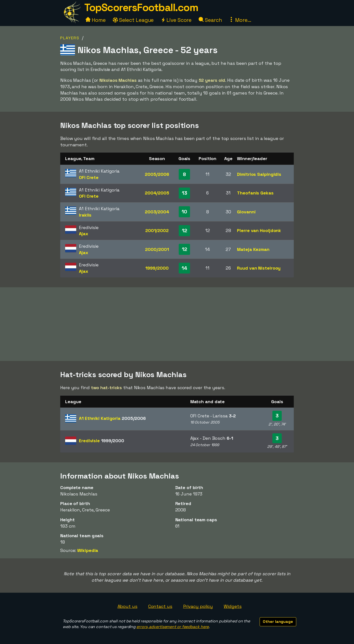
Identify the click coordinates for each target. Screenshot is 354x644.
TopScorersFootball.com (141, 7)
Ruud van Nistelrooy (259, 268)
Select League (133, 20)
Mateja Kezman (253, 249)
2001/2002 (157, 230)
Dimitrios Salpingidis (259, 174)
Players (70, 38)
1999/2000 (157, 268)
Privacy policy (198, 606)
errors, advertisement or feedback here (173, 627)
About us (127, 606)
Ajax (84, 234)
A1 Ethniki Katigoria (112, 418)
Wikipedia (88, 550)
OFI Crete (89, 177)
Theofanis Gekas (255, 193)
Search (210, 20)
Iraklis (85, 215)
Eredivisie (102, 441)
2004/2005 (157, 193)
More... (240, 20)
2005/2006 (157, 174)
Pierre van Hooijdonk (259, 230)
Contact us (160, 606)
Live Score (176, 20)
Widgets (233, 606)
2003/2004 (157, 212)
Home (96, 20)
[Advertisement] (177, 324)
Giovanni (246, 212)
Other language (278, 622)
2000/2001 (157, 249)
